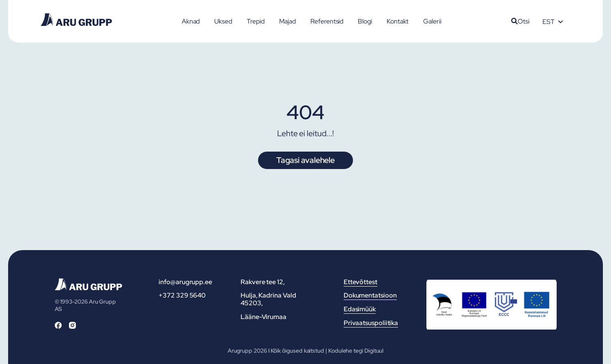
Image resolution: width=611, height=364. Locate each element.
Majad (288, 21)
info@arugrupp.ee (185, 282)
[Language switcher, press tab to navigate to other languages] (553, 21)
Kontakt (398, 21)
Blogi (365, 21)
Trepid (256, 21)
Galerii (432, 21)
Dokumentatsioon (370, 295)
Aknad (191, 21)
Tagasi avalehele (305, 160)
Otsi (520, 21)
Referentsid (327, 21)
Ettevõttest (360, 282)
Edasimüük (360, 309)
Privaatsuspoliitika (371, 323)
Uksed (223, 21)
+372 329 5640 (182, 295)
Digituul (374, 351)
